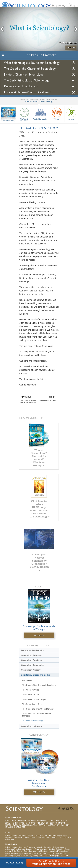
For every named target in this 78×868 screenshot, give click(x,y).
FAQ (15, 837)
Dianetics (22, 847)
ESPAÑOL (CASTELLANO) (49, 825)
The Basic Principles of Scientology (27, 80)
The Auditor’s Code (31, 690)
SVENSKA (17, 825)
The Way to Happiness (24, 114)
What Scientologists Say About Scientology (32, 63)
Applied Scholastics (40, 113)
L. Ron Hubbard (11, 835)
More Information (44, 837)
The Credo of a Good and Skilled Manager (37, 715)
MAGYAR (62, 823)
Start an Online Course (14, 851)
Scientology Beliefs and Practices (31, 835)
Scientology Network (35, 847)
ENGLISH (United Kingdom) (38, 821)
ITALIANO (9, 827)
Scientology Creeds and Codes (35, 675)
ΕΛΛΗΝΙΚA (65, 825)
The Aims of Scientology (33, 721)
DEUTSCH (54, 823)
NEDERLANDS (43, 823)
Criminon (57, 113)
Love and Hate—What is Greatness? (28, 92)
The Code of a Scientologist (34, 699)
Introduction (27, 680)
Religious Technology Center (59, 849)
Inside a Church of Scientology (24, 75)
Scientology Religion (51, 847)
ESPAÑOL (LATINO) (30, 825)
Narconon (9, 855)
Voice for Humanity (52, 835)
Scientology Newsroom (25, 849)
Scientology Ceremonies (33, 665)
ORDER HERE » (39, 635)
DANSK (53, 821)
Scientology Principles (32, 655)
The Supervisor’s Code (32, 704)
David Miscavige (41, 849)
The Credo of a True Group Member (38, 709)
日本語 (15, 823)
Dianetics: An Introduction (21, 86)
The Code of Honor (31, 695)
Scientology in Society (32, 726)
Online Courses (30, 837)
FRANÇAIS (61, 821)
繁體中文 (32, 823)
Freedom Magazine (24, 853)
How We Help (8, 120)
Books (21, 837)
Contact (54, 837)
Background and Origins (33, 650)
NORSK (8, 825)
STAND (36, 853)
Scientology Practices (32, 660)
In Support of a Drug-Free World (42, 855)
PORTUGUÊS (20, 827)
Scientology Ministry (31, 670)
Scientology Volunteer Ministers (35, 851)
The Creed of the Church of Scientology (30, 69)
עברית (8, 823)
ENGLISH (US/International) (16, 821)
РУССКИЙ (23, 823)
